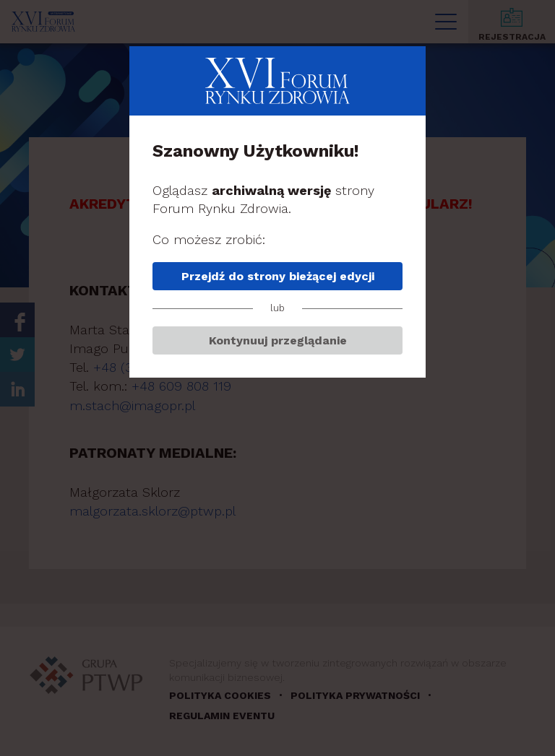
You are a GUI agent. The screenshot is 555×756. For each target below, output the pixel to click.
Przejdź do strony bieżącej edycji (278, 276)
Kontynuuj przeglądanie (278, 340)
